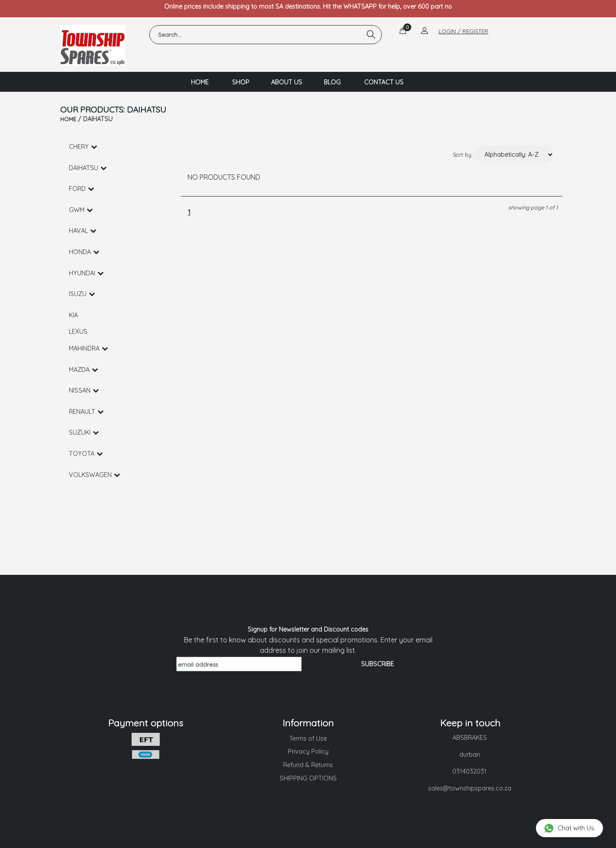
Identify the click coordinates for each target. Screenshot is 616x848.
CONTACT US (384, 82)
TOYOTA (86, 454)
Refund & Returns (308, 765)
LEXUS (78, 332)
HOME (200, 82)
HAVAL (82, 231)
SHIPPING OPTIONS (308, 778)
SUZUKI (84, 432)
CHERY (83, 147)
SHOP (241, 82)
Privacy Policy (308, 751)
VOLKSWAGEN (94, 475)
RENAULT (86, 412)
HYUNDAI (86, 273)
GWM (81, 210)
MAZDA (83, 370)
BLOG (332, 82)
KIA (73, 315)
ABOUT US (287, 82)
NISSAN (84, 390)
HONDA (84, 252)
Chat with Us (569, 828)
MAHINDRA (88, 348)
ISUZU (82, 294)
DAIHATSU (88, 168)
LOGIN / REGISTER (463, 31)
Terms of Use (308, 738)
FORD (81, 189)
